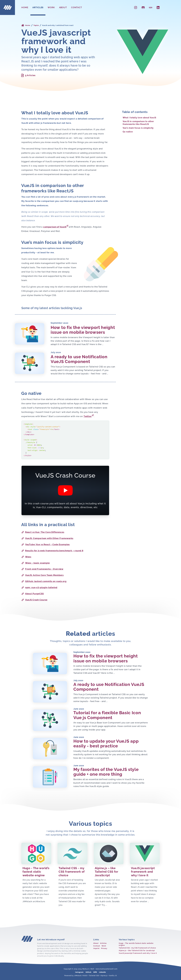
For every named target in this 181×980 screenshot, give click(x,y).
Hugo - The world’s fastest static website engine (136, 944)
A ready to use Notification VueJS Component (79, 359)
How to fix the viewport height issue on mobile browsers (83, 330)
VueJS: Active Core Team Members (42, 575)
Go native (128, 132)
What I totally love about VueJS (139, 118)
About (63, 7)
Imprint (96, 948)
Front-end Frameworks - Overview (42, 569)
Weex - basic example (36, 563)
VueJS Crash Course (34, 600)
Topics (36, 25)
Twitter (89, 416)
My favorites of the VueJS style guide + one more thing (106, 772)
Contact (77, 7)
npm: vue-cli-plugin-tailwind (39, 588)
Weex (26, 557)
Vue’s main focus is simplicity (138, 128)
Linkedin (102, 972)
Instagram (79, 972)
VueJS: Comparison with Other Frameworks (47, 538)
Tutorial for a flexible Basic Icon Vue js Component (107, 715)
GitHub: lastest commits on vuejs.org (44, 581)
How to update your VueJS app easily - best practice (106, 743)
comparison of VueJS (56, 226)
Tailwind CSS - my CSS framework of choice (137, 948)
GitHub (88, 972)
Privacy (104, 948)
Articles (38, 7)
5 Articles (28, 75)
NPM (95, 972)
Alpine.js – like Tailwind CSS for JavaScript (137, 951)
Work (51, 7)
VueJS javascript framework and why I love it (138, 953)
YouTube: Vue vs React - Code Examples (46, 545)
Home (25, 7)
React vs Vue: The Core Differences (43, 532)
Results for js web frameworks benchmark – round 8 (52, 551)
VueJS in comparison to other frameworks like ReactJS (138, 123)
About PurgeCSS (33, 594)
